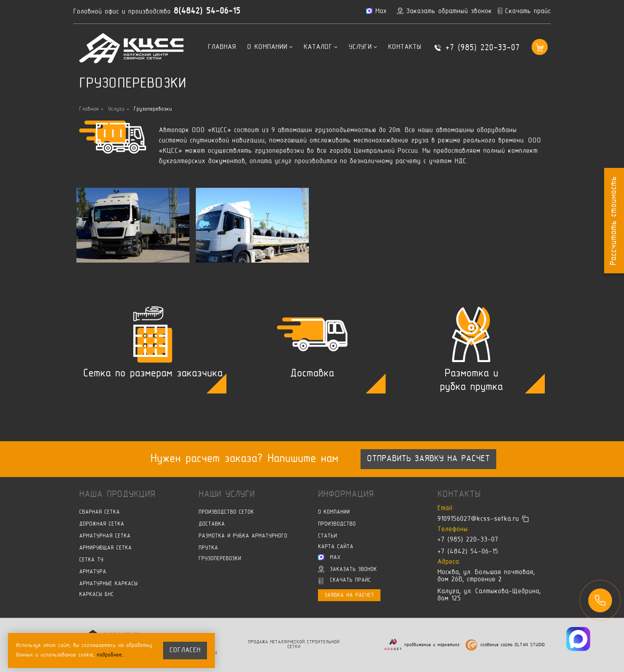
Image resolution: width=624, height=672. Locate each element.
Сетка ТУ (91, 560)
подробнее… (111, 655)
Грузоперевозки (220, 559)
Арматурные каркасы (108, 584)
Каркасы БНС (97, 595)
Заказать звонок (347, 569)
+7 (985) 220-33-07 (483, 48)
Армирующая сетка (105, 548)
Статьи (328, 536)
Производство (337, 524)
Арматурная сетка (105, 536)
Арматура (93, 572)
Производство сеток (226, 512)
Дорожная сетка (102, 524)
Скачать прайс (345, 581)
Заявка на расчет (349, 595)
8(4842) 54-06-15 (207, 12)
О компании (270, 47)
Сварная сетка (99, 512)
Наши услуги (227, 495)
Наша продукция (117, 495)
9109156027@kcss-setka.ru (478, 519)
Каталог (321, 47)
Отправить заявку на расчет (428, 459)
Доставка (212, 524)
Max (329, 557)
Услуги (363, 47)
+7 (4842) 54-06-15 (468, 552)
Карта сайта (336, 547)
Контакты (405, 47)
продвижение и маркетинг (432, 645)
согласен (185, 651)
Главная (222, 47)
